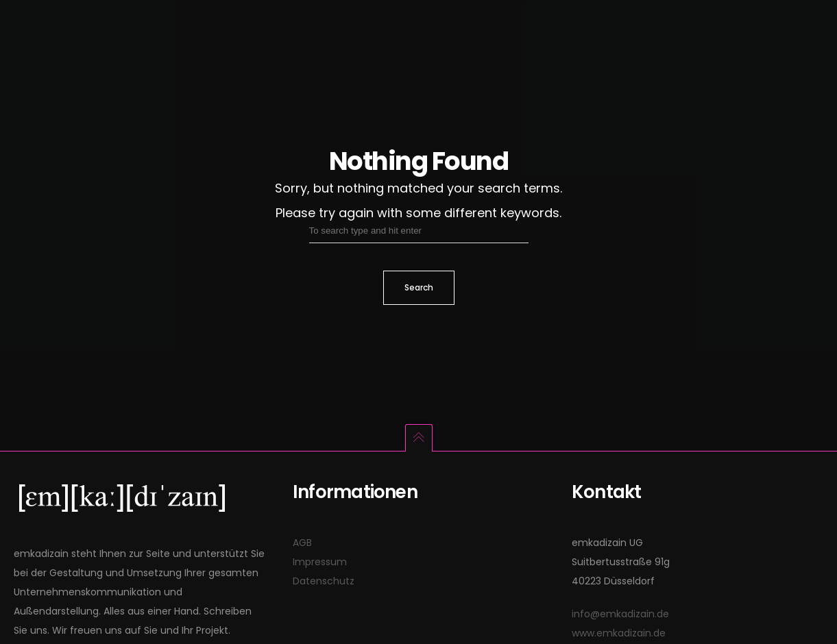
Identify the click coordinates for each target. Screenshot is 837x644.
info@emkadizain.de (620, 614)
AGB (302, 543)
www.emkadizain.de (619, 633)
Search (419, 287)
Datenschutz (324, 581)
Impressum (320, 562)
